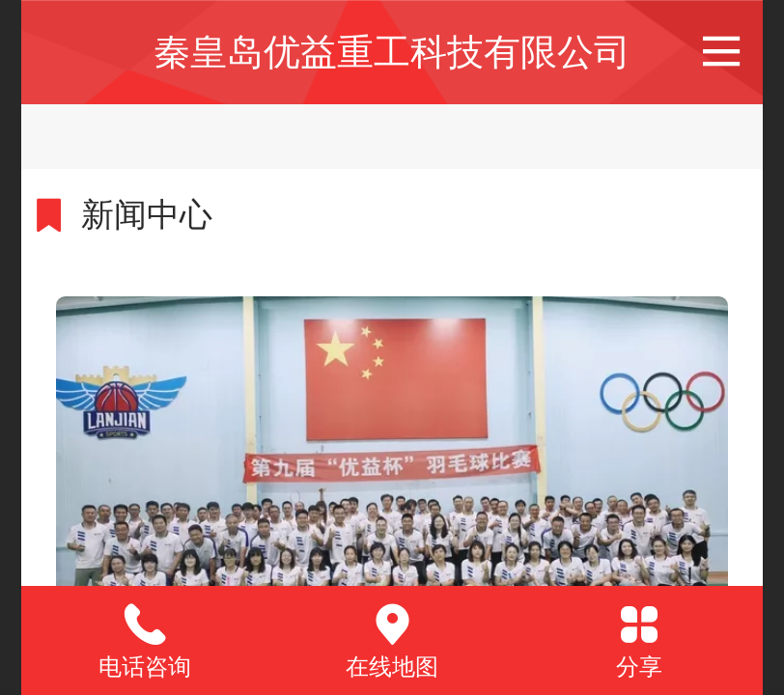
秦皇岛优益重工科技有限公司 (392, 52)
